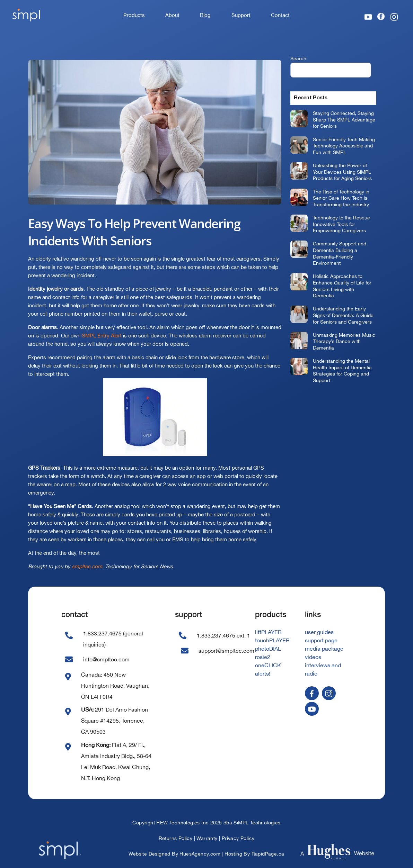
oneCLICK (268, 665)
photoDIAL (268, 649)
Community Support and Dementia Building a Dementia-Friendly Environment (340, 253)
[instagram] (329, 693)
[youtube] (312, 708)
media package (324, 649)
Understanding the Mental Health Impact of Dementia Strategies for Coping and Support (342, 370)
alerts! (263, 673)
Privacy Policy (238, 838)
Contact (280, 15)
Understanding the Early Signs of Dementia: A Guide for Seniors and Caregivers (343, 315)
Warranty (207, 838)
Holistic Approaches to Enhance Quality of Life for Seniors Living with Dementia (342, 286)
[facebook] (312, 693)
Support (241, 15)
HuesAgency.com (200, 854)
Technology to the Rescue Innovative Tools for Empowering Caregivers (341, 224)
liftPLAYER (268, 632)
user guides (319, 632)
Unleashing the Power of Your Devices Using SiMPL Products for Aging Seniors (342, 172)
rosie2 (263, 657)
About (172, 15)
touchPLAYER (272, 640)
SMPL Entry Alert (102, 336)
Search (298, 58)
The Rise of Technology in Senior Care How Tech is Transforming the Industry (341, 198)
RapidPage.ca (268, 854)
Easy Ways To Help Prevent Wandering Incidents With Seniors (134, 232)
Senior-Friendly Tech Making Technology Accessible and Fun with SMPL (344, 146)
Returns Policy (176, 838)
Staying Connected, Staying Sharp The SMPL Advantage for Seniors (344, 119)
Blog (205, 15)
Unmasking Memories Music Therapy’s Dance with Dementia (344, 341)
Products (134, 15)
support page (321, 640)
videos (313, 657)
